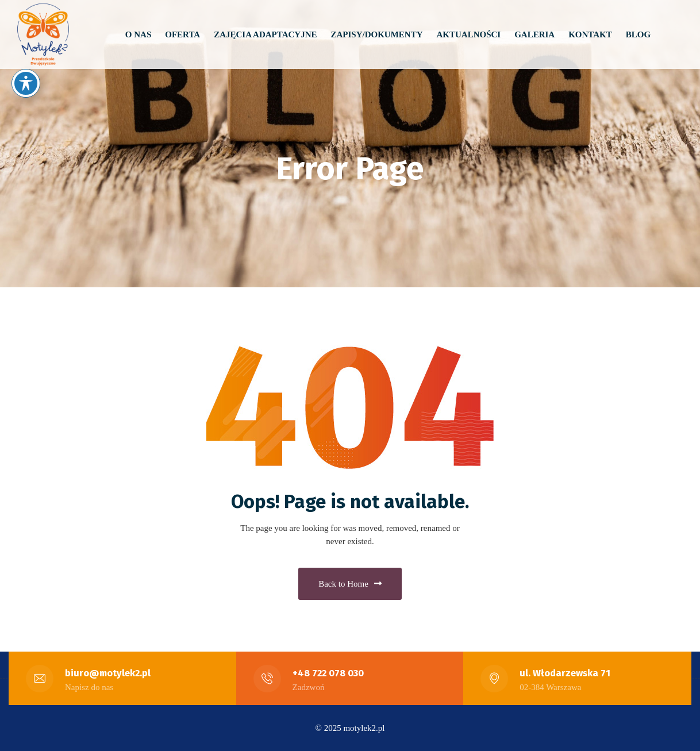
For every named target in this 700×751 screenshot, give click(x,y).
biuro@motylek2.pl (108, 673)
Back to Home (350, 584)
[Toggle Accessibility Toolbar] (26, 83)
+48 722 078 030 (328, 673)
